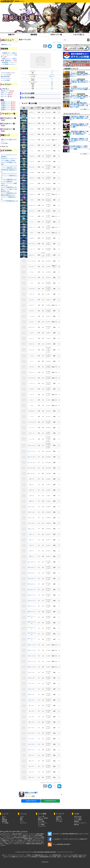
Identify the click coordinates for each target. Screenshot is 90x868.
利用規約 (76, 821)
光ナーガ (32, 496)
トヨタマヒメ (32, 411)
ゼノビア (32, 311)
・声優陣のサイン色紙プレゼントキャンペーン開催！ (9, 55)
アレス (32, 283)
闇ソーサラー (32, 750)
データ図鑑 (41, 825)
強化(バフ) (52, 76)
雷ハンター (32, 706)
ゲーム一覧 (41, 816)
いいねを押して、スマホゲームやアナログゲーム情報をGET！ (68, 839)
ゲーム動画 (5, 823)
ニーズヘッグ (32, 249)
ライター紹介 (78, 818)
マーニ (32, 361)
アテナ (32, 233)
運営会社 (76, 825)
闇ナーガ (32, 501)
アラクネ (32, 389)
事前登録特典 (5, 77)
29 (52, 85)
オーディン (32, 112)
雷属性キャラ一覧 (7, 104)
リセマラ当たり (79, 35)
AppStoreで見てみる (31, 801)
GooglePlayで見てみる (50, 801)
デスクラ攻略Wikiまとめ (9, 193)
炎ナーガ (32, 479)
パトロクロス (32, 289)
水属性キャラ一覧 (7, 106)
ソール (32, 356)
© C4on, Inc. (45, 862)
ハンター (52, 75)
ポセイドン (32, 255)
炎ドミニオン (32, 507)
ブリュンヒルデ (32, 261)
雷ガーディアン (32, 595)
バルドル (32, 189)
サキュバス (32, 350)
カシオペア (32, 305)
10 (52, 82)
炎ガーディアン (32, 590)
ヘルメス (32, 333)
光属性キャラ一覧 (7, 108)
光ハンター (32, 717)
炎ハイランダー (32, 451)
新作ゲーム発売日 (43, 818)
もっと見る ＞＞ (85, 109)
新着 (3, 818)
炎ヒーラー (32, 755)
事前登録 (4, 821)
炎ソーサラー (32, 728)
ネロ (32, 400)
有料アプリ (59, 820)
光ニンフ (32, 551)
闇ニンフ (32, 556)
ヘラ (32, 151)
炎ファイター (32, 672)
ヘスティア (32, 395)
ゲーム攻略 (41, 821)
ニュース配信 (78, 820)
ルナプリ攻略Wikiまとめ (9, 187)
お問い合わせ (78, 816)
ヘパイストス (32, 383)
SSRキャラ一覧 (56, 35)
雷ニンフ (32, 540)
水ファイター (32, 684)
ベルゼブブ (32, 238)
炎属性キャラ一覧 (7, 102)
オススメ (22, 1)
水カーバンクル (32, 656)
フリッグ (32, 417)
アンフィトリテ (32, 278)
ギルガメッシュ (32, 123)
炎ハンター (32, 700)
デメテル (32, 367)
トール (32, 222)
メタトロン (32, 145)
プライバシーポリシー (80, 823)
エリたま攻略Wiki (7, 181)
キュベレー (32, 267)
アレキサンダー (32, 205)
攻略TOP (11, 35)
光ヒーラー (32, 772)
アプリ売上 (59, 821)
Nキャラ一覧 (5, 97)
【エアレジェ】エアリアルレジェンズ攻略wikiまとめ (9, 176)
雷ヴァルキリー (32, 567)
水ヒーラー (32, 766)
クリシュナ (32, 428)
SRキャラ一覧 (5, 93)
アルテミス (32, 344)
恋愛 (21, 818)
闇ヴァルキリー (32, 584)
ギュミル (32, 300)
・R (52, 71)
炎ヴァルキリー (32, 562)
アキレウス (32, 167)
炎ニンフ (32, 534)
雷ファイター (32, 678)
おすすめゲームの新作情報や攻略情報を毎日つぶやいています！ (68, 834)
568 (52, 83)
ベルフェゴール (32, 422)
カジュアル (23, 823)
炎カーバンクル (32, 645)
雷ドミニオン (32, 512)
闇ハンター (32, 722)
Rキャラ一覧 (5, 95)
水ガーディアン (32, 601)
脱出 (21, 820)
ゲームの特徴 (5, 80)
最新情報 (17, 1)
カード (22, 821)
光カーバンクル (32, 661)
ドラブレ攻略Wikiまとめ (9, 180)
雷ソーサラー (32, 733)
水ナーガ (32, 490)
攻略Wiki (40, 820)
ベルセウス (32, 156)
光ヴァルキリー (32, 578)
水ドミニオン (32, 518)
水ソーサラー (32, 739)
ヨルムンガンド (32, 445)
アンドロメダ (32, 140)
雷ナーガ (32, 485)
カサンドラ (32, 211)
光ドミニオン (32, 523)
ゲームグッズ (42, 826)
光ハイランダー (32, 468)
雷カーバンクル (32, 650)
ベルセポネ (32, 173)
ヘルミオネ (32, 316)
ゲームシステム (6, 78)
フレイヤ (32, 216)
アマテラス (32, 178)
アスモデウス (32, 194)
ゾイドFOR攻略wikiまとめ (9, 201)
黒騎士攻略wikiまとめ (8, 195)
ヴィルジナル (32, 378)
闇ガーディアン (32, 612)
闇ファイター (32, 695)
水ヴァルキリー (32, 573)
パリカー (32, 272)
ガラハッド (32, 433)
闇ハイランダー (32, 474)
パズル (22, 816)
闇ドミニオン (32, 529)
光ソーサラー (32, 744)
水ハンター (32, 711)
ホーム (4, 816)
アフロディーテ (32, 227)
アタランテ (32, 294)
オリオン (32, 322)
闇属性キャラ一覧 (7, 110)
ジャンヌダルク (32, 118)
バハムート (32, 134)
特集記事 (4, 820)
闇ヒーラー (32, 777)
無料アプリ (59, 818)
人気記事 (58, 816)
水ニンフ (32, 545)
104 (52, 89)
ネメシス (32, 338)
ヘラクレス (32, 162)
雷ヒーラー (32, 761)
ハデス (32, 200)
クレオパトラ (32, 372)
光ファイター (32, 689)
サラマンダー (32, 327)
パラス (32, 406)
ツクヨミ (32, 184)
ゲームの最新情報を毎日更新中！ (60, 844)
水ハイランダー (32, 463)
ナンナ (32, 129)
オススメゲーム (42, 823)
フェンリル (32, 439)
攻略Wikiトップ (6, 45)
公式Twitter (4, 143)
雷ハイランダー (32, 457)
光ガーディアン (32, 606)
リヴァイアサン (32, 244)
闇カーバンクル (32, 667)
